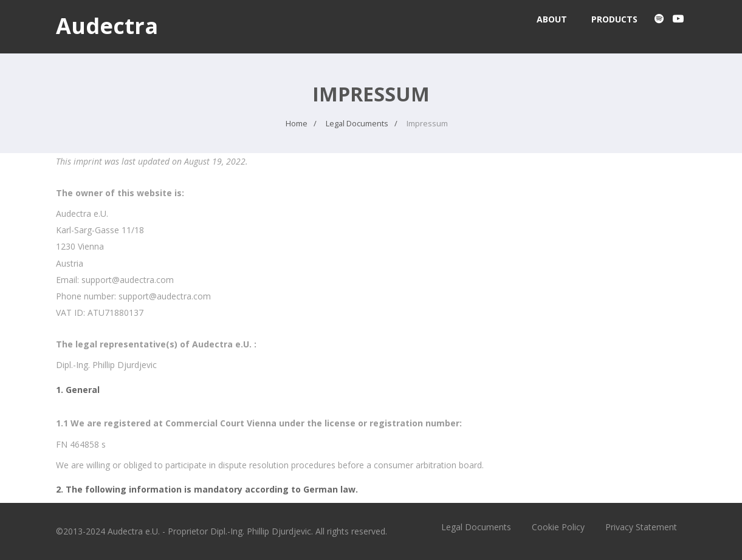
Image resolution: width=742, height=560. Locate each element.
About (552, 19)
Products (614, 19)
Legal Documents (476, 527)
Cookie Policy (558, 527)
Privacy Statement (641, 527)
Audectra (107, 26)
